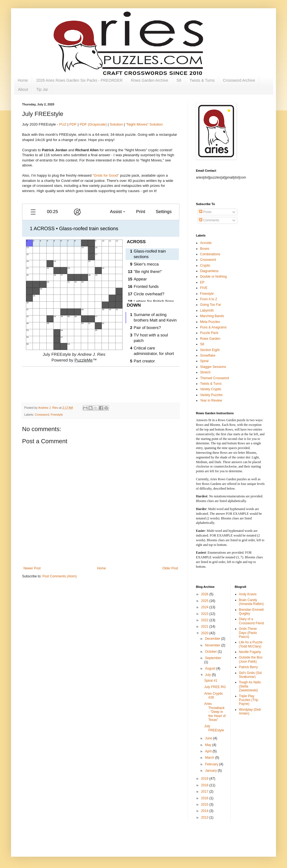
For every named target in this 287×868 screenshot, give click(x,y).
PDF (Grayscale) (93, 124)
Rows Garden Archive (149, 80)
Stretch (205, 372)
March (210, 758)
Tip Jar (42, 89)
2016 (205, 798)
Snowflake (208, 355)
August (211, 668)
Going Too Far (211, 305)
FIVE (204, 288)
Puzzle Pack (209, 333)
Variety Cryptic (211, 389)
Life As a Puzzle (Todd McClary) (251, 644)
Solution (116, 124)
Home (23, 80)
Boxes (205, 249)
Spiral (204, 361)
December (213, 639)
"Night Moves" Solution (144, 124)
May (209, 745)
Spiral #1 (211, 681)
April (209, 751)
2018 (205, 785)
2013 (205, 817)
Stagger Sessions (213, 367)
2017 (205, 792)
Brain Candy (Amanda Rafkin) (251, 602)
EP (202, 282)
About (23, 89)
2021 (205, 627)
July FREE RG (215, 687)
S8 (179, 80)
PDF (73, 124)
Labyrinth (207, 310)
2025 (205, 601)
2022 (205, 620)
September (213, 658)
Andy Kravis (248, 594)
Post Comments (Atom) (59, 576)
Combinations (210, 254)
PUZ (63, 124)
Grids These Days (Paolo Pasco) (248, 633)
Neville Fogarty (250, 652)
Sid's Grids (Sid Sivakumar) (250, 675)
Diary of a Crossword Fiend (252, 621)
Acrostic (206, 243)
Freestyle (57, 415)
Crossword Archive (239, 80)
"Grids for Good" (106, 175)
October (211, 652)
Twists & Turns (202, 80)
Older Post (170, 568)
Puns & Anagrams (213, 327)
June (209, 738)
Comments (209, 220)
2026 (205, 594)
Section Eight (210, 350)
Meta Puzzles (210, 322)
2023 (205, 614)
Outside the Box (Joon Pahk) (251, 659)
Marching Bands (212, 316)
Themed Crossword (215, 378)
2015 (205, 805)
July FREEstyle (214, 728)
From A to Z (209, 299)
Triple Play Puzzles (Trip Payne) (249, 700)
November (213, 645)
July (208, 675)
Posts (205, 212)
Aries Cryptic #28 (214, 696)
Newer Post (32, 568)
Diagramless (209, 271)
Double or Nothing (213, 277)
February (212, 764)
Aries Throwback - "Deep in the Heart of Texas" (215, 712)
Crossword (42, 415)
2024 (205, 607)
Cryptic (205, 266)
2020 (205, 633)
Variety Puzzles (211, 395)
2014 (205, 811)
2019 (205, 779)
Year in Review (211, 400)
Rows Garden (210, 339)
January (211, 771)
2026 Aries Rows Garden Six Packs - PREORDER (79, 80)
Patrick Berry (249, 667)
